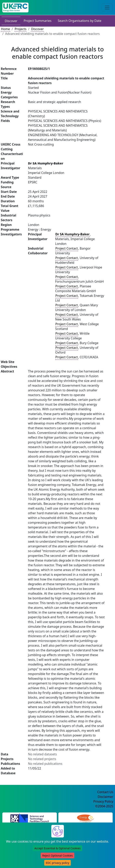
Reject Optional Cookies (57, 855)
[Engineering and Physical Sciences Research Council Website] (85, 818)
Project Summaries (37, 21)
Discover (11, 21)
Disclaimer (105, 797)
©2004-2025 (104, 806)
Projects (20, 29)
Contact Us (105, 792)
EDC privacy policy (57, 863)
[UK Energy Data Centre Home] (15, 7)
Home (6, 29)
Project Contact (67, 248)
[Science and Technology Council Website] (30, 818)
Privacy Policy (103, 801)
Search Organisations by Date (80, 21)
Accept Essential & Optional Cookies (57, 848)
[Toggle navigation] (107, 7)
